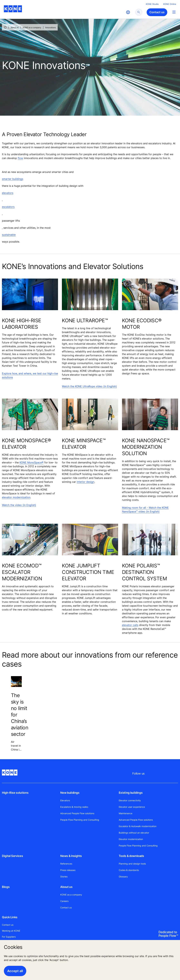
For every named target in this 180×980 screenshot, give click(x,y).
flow (20, 158)
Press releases (68, 870)
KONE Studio (152, 4)
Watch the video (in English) (19, 505)
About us (15, 27)
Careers (64, 901)
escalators (8, 207)
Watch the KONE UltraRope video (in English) (89, 386)
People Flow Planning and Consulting (80, 820)
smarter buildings (13, 179)
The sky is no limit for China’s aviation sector (20, 715)
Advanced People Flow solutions (77, 813)
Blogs (6, 887)
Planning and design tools (132, 864)
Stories (64, 877)
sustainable (9, 235)
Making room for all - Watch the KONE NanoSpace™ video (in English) (145, 510)
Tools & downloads (131, 856)
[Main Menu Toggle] (174, 12)
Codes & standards (129, 870)
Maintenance (126, 813)
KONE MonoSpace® (32, 462)
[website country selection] (128, 12)
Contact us (66, 907)
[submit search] (139, 12)
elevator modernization (16, 497)
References (66, 864)
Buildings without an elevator (134, 833)
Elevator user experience (132, 807)
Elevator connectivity (130, 800)
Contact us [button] (157, 12)
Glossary (123, 877)
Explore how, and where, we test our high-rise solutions (30, 375)
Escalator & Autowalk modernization (138, 826)
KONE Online (170, 4)
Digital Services (12, 856)
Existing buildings (131, 793)
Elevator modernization (131, 839)
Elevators (65, 800)
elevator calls (130, 625)
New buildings (70, 793)
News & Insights (71, 856)
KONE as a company (32, 27)
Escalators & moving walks (74, 807)
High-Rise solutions (15, 793)
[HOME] (5, 27)
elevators (8, 193)
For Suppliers (9, 937)
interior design (85, 482)
